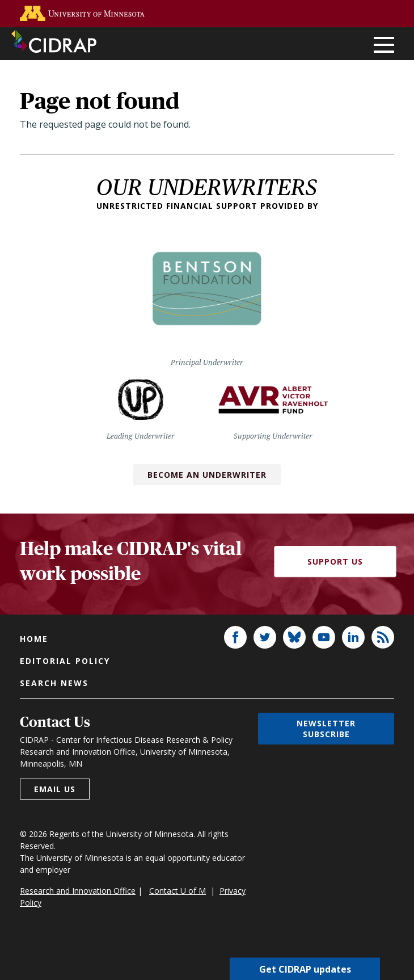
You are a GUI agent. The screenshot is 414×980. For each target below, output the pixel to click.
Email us (55, 789)
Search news (54, 683)
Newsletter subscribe (326, 729)
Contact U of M (178, 891)
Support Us (335, 561)
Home (34, 639)
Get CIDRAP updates (305, 969)
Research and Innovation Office (78, 891)
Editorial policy (65, 661)
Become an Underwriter (207, 475)
